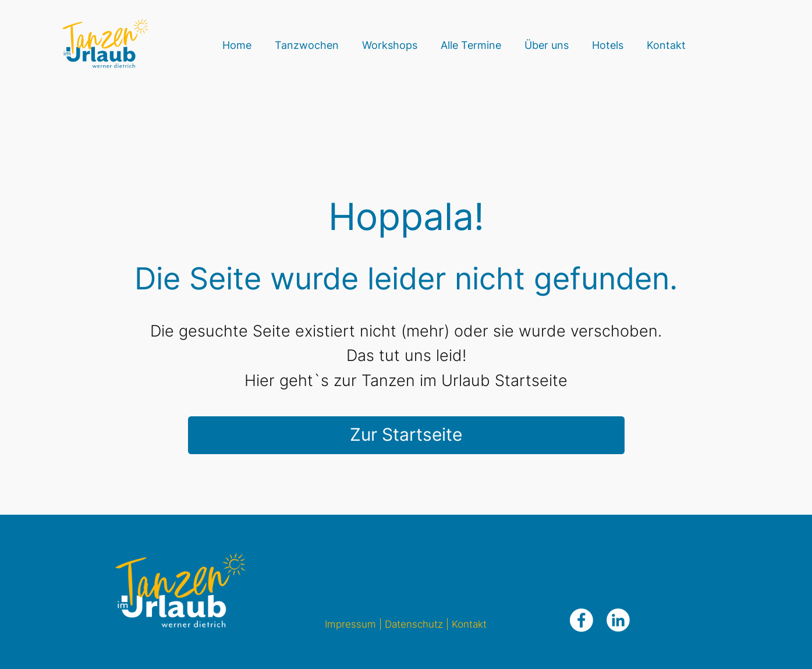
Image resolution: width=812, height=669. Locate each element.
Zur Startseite (406, 434)
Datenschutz (414, 624)
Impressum (350, 624)
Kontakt (469, 624)
